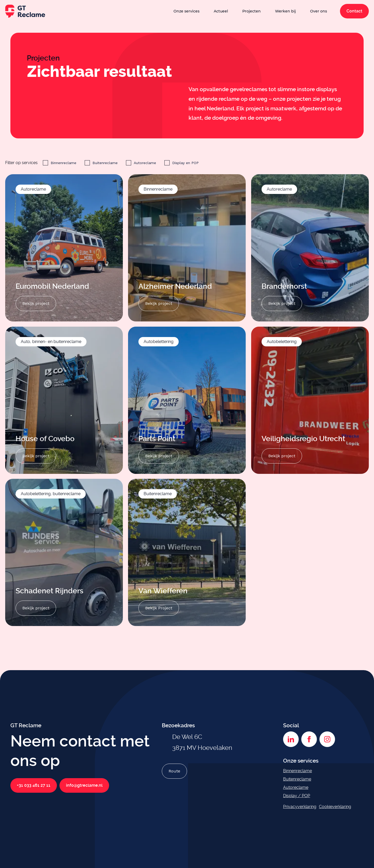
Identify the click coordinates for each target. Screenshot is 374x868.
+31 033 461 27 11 (34, 785)
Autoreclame (145, 163)
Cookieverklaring (335, 807)
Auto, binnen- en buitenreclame (51, 342)
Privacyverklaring (300, 807)
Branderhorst (284, 286)
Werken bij (285, 11)
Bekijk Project (159, 608)
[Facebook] (309, 739)
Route (174, 771)
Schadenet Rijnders (49, 591)
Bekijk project (36, 303)
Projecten (252, 11)
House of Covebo (46, 438)
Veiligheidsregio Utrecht (303, 438)
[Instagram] (327, 739)
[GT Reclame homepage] (25, 11)
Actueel (221, 11)
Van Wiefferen (163, 591)
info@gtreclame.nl (84, 785)
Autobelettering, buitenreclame (51, 494)
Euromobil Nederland (52, 286)
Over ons (319, 11)
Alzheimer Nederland (175, 286)
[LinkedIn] (291, 739)
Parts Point (157, 438)
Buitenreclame (105, 163)
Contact (354, 11)
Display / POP (297, 796)
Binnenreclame (64, 163)
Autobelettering (159, 342)
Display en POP (185, 163)
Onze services (186, 11)
